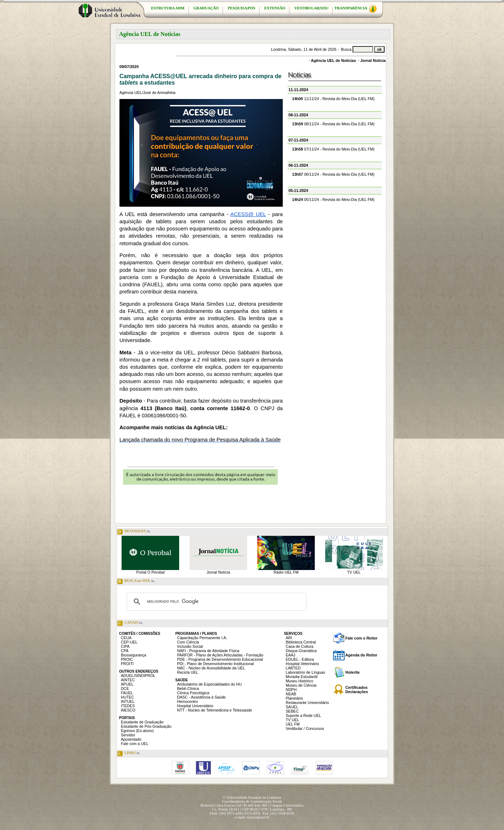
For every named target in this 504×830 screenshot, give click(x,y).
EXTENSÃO (275, 8)
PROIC (127, 659)
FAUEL (127, 693)
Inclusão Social (190, 646)
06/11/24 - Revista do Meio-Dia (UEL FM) (333, 174)
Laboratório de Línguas (305, 672)
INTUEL (128, 701)
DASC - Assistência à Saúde (201, 697)
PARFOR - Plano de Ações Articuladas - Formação (220, 655)
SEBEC (292, 711)
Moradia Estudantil (301, 677)
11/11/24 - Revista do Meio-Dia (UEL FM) (333, 99)
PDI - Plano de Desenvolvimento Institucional (215, 664)
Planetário (294, 698)
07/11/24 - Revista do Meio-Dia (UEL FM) (333, 149)
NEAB (291, 694)
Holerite (353, 672)
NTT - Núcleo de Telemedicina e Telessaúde (215, 710)
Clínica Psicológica (193, 693)
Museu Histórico (299, 681)
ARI (289, 638)
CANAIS (130, 623)
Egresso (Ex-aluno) (137, 731)
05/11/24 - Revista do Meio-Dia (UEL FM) (333, 199)
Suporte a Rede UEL (303, 715)
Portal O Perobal (151, 572)
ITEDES (128, 706)
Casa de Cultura (299, 646)
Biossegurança (134, 655)
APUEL (127, 684)
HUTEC (128, 697)
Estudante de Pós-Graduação (146, 726)
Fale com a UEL (135, 744)
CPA (125, 651)
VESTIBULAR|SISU (311, 8)
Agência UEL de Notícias (333, 60)
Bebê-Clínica (188, 688)
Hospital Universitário (195, 706)
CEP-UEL (129, 642)
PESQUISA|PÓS (241, 8)
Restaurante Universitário (307, 703)
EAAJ (290, 655)
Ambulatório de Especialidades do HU (209, 684)
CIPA (125, 646)
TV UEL (354, 572)
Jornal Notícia (373, 60)
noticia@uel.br (258, 817)
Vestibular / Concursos (305, 728)
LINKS (129, 754)
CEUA (126, 638)
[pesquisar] (215, 602)
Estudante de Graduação (142, 722)
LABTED (293, 668)
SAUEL (292, 707)
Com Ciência (188, 642)
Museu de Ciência (301, 685)
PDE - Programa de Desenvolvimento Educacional (220, 659)
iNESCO (128, 710)
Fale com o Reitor (361, 638)
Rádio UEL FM (286, 572)
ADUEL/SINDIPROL (138, 676)
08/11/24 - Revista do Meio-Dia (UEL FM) (333, 124)
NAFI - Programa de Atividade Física (208, 651)
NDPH (291, 690)
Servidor (128, 735)
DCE (125, 688)
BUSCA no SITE (136, 582)
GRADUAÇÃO (206, 8)
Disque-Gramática (301, 651)
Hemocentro (187, 701)
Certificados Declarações (357, 690)
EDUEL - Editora (300, 659)
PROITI (127, 664)
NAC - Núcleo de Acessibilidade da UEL (211, 668)
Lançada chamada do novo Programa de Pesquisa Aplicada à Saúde (200, 440)
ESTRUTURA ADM (168, 8)
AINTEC (128, 680)
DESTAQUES (134, 532)
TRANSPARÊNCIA (355, 9)
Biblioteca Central (301, 642)
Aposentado (131, 739)
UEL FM (293, 724)
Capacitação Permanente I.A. (202, 638)
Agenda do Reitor (361, 655)
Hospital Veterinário (302, 664)
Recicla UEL (188, 672)
